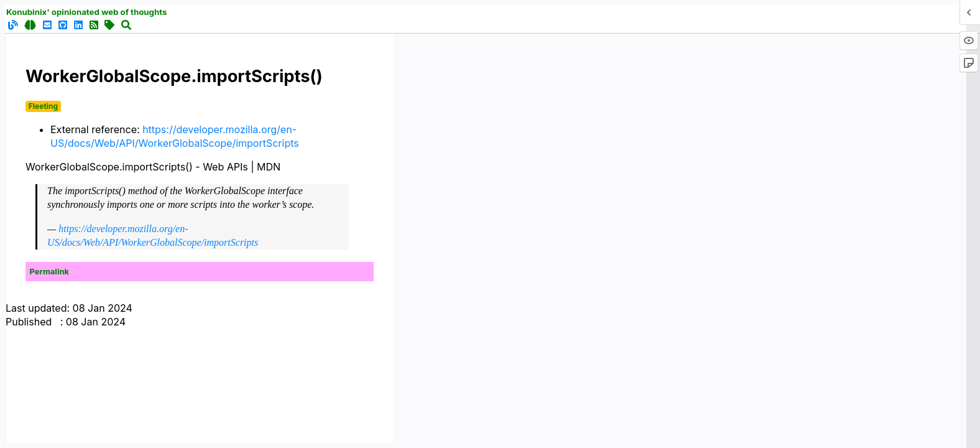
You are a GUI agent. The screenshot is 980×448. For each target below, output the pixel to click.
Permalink (50, 271)
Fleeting (43, 106)
